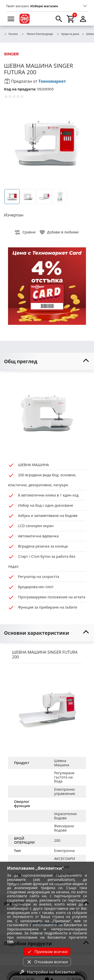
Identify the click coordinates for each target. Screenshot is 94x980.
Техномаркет (52, 81)
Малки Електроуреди (37, 34)
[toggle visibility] (47, 362)
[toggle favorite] (59, 232)
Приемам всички (47, 952)
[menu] (11, 19)
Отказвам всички (47, 962)
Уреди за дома (68, 34)
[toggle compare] (25, 232)
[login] (83, 19)
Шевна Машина (62, 763)
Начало (11, 34)
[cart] (71, 19)
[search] (59, 19)
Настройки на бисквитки (47, 972)
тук (10, 941)
